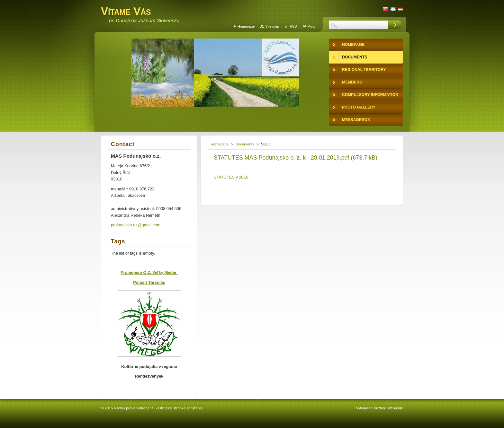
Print (311, 26)
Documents (245, 144)
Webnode (395, 408)
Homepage (220, 144)
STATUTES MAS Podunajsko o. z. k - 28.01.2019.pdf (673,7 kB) (296, 158)
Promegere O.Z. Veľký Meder (149, 272)
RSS (293, 26)
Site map (272, 26)
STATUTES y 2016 (231, 177)
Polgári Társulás (149, 282)
